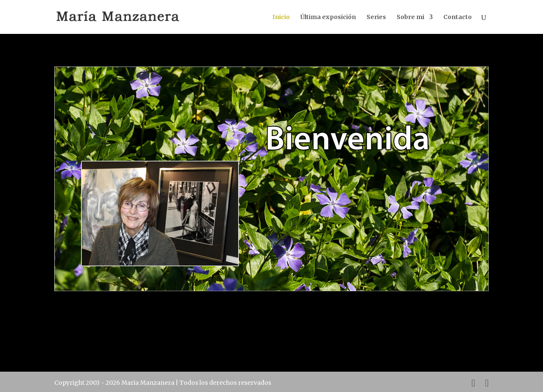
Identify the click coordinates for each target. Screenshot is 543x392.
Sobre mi (410, 17)
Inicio (281, 17)
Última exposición (328, 17)
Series (376, 17)
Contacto (458, 17)
